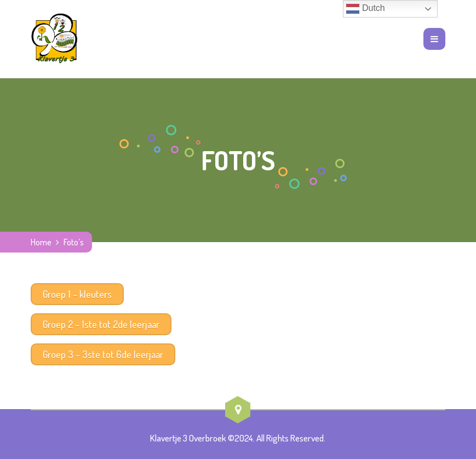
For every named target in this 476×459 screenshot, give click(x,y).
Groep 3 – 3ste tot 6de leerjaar (103, 354)
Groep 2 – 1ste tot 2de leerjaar (101, 324)
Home (41, 242)
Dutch (365, 9)
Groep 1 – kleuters (77, 294)
